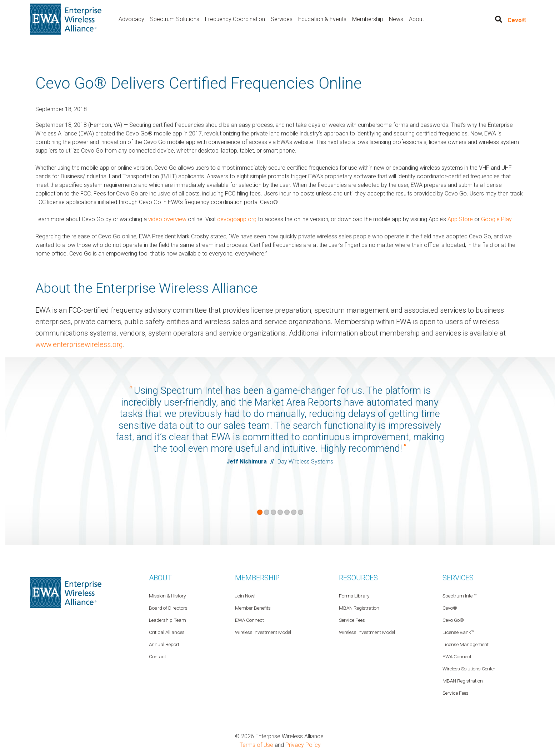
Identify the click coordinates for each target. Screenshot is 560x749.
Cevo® (517, 20)
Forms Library (354, 595)
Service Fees (456, 693)
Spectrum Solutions (175, 19)
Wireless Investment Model (367, 632)
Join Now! (245, 595)
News (396, 19)
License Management (466, 644)
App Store (460, 219)
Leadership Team (167, 620)
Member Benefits (253, 607)
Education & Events (322, 19)
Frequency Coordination (235, 19)
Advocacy (131, 19)
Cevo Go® (453, 620)
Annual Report (164, 644)
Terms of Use (256, 745)
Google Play (496, 219)
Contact (157, 656)
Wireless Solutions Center (469, 668)
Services (282, 19)
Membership (368, 19)
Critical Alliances (167, 632)
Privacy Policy (303, 745)
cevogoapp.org (237, 219)
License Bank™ (458, 632)
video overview (167, 219)
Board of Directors (168, 607)
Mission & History (167, 595)
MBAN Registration (463, 680)
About (416, 19)
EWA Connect (457, 656)
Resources (358, 577)
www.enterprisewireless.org (79, 344)
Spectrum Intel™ (459, 595)
